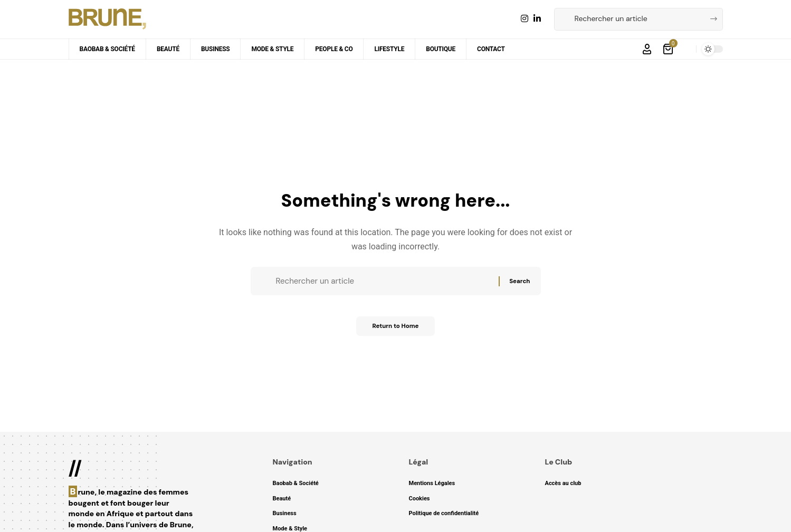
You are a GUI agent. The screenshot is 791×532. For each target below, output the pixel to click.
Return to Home (396, 330)
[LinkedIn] (537, 19)
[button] (647, 49)
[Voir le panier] (669, 49)
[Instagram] (525, 19)
